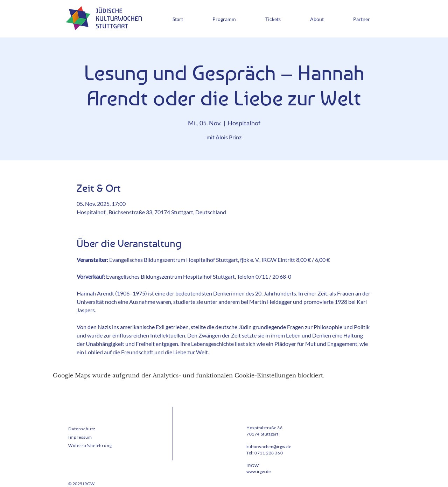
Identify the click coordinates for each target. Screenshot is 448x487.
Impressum (80, 437)
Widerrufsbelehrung (90, 446)
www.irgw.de (258, 471)
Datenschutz (82, 429)
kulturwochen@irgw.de (269, 447)
